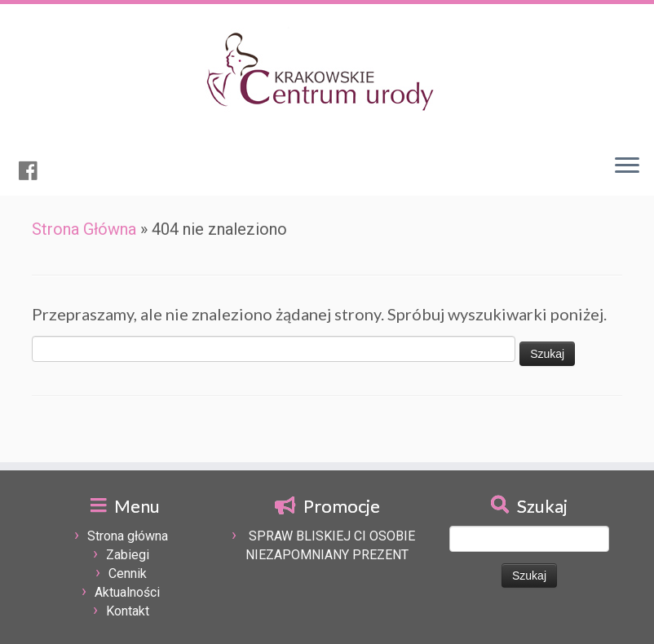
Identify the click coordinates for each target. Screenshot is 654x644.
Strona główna (128, 536)
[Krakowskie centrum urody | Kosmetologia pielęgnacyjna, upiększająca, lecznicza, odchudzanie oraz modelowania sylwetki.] (327, 73)
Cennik (128, 573)
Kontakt (128, 611)
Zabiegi (128, 555)
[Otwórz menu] (627, 166)
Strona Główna (84, 229)
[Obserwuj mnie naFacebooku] (33, 171)
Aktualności (127, 592)
